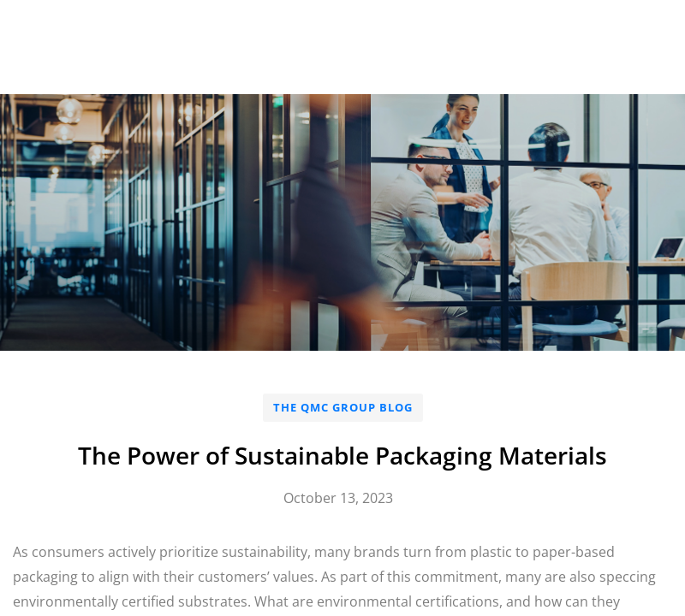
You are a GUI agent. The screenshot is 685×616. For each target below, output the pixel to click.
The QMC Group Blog (343, 407)
